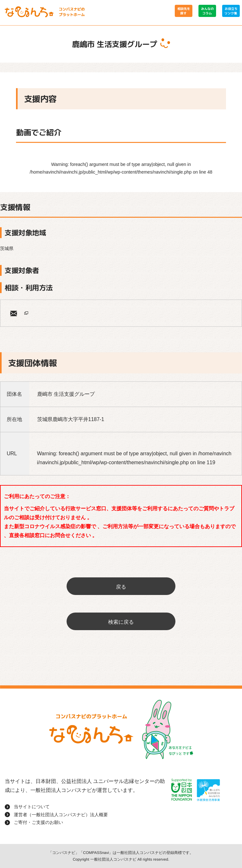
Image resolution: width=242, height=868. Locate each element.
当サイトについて (32, 806)
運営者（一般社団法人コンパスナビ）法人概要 (61, 814)
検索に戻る (121, 622)
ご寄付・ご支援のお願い (38, 822)
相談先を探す (183, 11)
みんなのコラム (207, 11)
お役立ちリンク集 (231, 11)
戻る (121, 587)
